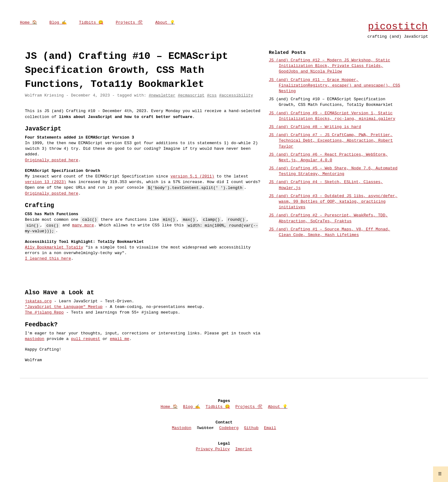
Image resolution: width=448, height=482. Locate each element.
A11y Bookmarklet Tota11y (54, 248)
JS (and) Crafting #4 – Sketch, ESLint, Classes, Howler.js (326, 185)
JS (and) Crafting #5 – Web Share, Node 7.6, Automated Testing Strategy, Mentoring (333, 171)
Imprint (244, 449)
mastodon (35, 339)
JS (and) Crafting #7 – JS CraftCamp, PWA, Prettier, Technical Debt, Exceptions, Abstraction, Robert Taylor (331, 141)
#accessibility (236, 96)
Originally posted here (52, 160)
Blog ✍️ (58, 23)
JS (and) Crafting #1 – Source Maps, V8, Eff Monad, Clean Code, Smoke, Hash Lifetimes (329, 232)
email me (119, 339)
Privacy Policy (213, 449)
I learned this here (48, 259)
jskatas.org (38, 301)
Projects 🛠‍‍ (129, 23)
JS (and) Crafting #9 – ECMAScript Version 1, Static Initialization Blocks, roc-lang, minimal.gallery (332, 116)
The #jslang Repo (44, 313)
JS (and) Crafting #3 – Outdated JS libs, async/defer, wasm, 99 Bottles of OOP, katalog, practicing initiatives (333, 202)
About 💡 (165, 23)
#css (212, 96)
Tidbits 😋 (91, 23)
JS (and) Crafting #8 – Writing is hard (315, 127)
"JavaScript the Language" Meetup (64, 307)
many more (83, 225)
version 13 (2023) (46, 182)
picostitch (398, 27)
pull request (86, 339)
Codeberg (229, 428)
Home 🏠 (28, 23)
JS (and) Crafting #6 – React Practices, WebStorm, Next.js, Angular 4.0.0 (328, 158)
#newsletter (162, 96)
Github (251, 428)
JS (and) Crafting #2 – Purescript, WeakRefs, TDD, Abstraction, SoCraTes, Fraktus (328, 218)
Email (270, 428)
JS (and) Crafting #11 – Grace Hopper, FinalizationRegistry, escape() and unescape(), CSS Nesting (334, 86)
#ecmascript (191, 96)
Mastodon (182, 428)
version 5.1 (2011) (192, 177)
